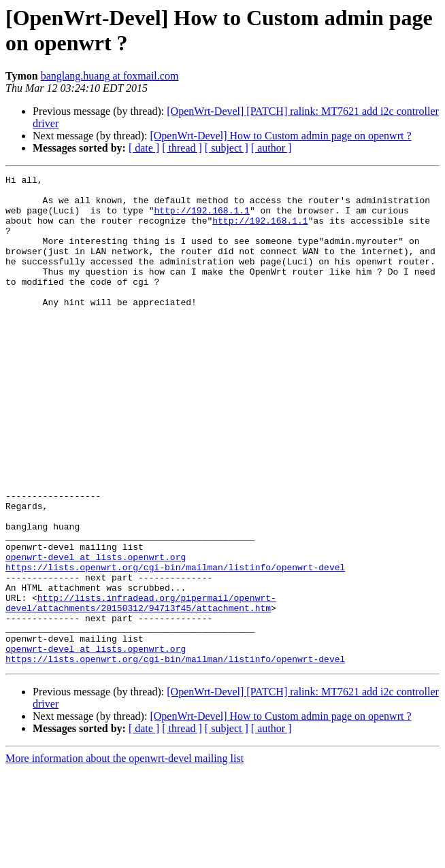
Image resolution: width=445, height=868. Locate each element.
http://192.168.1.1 (201, 218)
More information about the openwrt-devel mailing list (125, 856)
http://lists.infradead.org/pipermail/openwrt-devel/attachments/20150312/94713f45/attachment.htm (141, 689)
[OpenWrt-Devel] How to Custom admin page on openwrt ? (280, 136)
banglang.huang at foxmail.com (110, 76)
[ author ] (271, 148)
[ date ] (144, 148)
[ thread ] (182, 148)
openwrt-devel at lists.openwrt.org (96, 634)
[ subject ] (227, 148)
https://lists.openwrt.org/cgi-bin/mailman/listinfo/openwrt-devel (175, 646)
